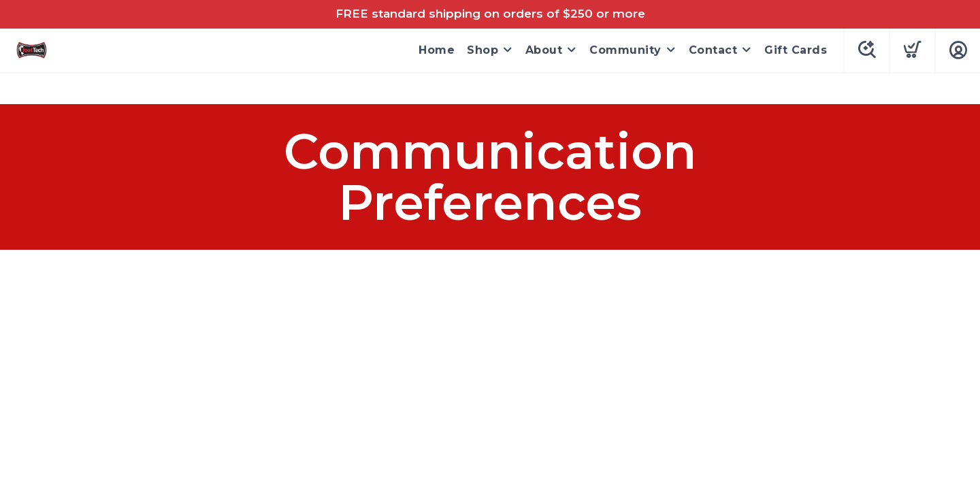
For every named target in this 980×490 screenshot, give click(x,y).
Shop (483, 50)
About (544, 50)
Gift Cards (796, 50)
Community (625, 50)
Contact (713, 50)
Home (437, 50)
